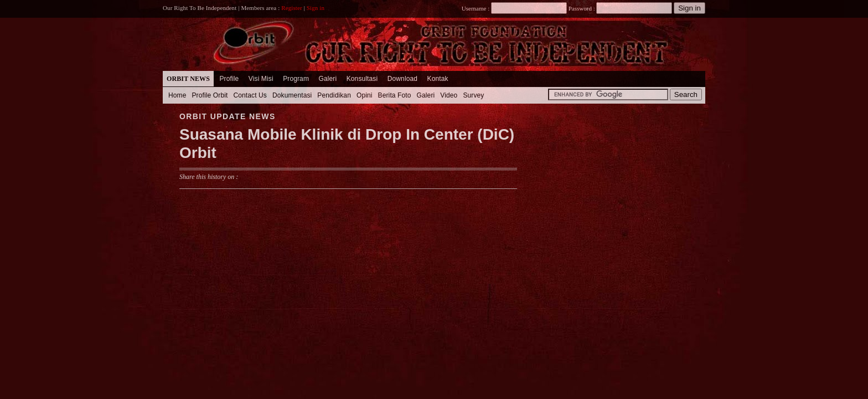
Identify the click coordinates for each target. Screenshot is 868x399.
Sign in (316, 8)
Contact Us (250, 95)
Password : (582, 8)
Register (292, 8)
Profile (229, 79)
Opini (365, 95)
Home (177, 95)
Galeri (327, 79)
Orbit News (188, 79)
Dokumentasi (292, 95)
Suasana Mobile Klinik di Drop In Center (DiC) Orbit (347, 144)
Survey (473, 95)
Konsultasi (362, 79)
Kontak (438, 79)
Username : (514, 8)
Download (402, 79)
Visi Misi (261, 79)
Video (449, 95)
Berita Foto (395, 95)
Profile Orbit (210, 95)
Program (296, 79)
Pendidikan (334, 95)
